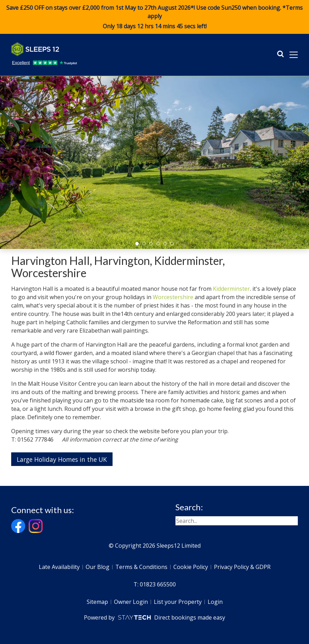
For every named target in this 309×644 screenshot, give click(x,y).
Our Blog (98, 567)
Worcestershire (173, 297)
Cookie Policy (191, 567)
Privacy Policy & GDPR (242, 567)
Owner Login (131, 602)
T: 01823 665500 (155, 584)
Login (215, 602)
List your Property (178, 602)
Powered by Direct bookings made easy (154, 617)
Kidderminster (231, 289)
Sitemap (97, 602)
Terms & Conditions (141, 567)
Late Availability (59, 567)
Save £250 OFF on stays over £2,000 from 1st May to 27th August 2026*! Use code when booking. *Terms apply (154, 17)
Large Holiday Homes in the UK (62, 459)
